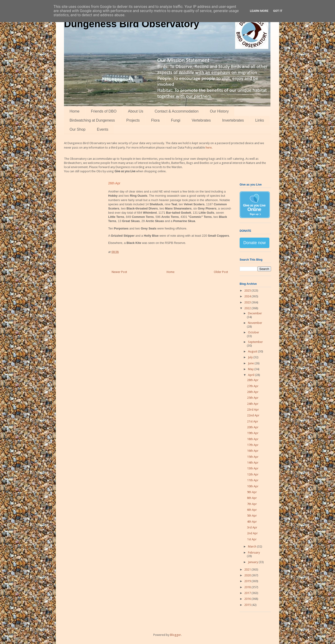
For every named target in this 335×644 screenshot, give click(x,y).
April (251, 375)
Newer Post (119, 272)
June (251, 363)
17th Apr (253, 445)
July (251, 357)
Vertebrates (201, 120)
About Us (136, 111)
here (209, 148)
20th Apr (253, 427)
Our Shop (77, 129)
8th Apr (252, 498)
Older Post (221, 272)
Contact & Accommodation (177, 111)
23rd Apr (253, 410)
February (254, 553)
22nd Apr (253, 415)
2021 (248, 569)
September (255, 342)
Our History (219, 111)
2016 (248, 599)
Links (260, 120)
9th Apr (252, 492)
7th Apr (252, 504)
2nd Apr (252, 533)
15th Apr (253, 457)
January (253, 562)
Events (102, 129)
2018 (248, 587)
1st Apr (252, 539)
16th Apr (253, 451)
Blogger (176, 635)
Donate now (255, 243)
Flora (155, 120)
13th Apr (253, 468)
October (254, 332)
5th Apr (252, 516)
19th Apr (253, 433)
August (253, 351)
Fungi (176, 120)
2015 (248, 605)
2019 (248, 581)
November (255, 323)
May (251, 369)
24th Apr (253, 404)
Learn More (259, 11)
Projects (133, 120)
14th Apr (253, 463)
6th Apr (252, 510)
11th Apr (253, 480)
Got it (278, 11)
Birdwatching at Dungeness (92, 120)
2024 (248, 296)
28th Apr (253, 380)
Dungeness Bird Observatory (132, 24)
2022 (248, 308)
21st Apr (253, 421)
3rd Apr (252, 527)
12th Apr (253, 474)
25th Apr (253, 398)
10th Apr (253, 486)
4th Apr (252, 522)
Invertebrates (233, 120)
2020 (248, 575)
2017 (248, 593)
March (253, 546)
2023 (248, 302)
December (255, 313)
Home (75, 111)
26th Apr (253, 392)
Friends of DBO (104, 111)
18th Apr (253, 439)
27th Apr (253, 386)
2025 (248, 290)
